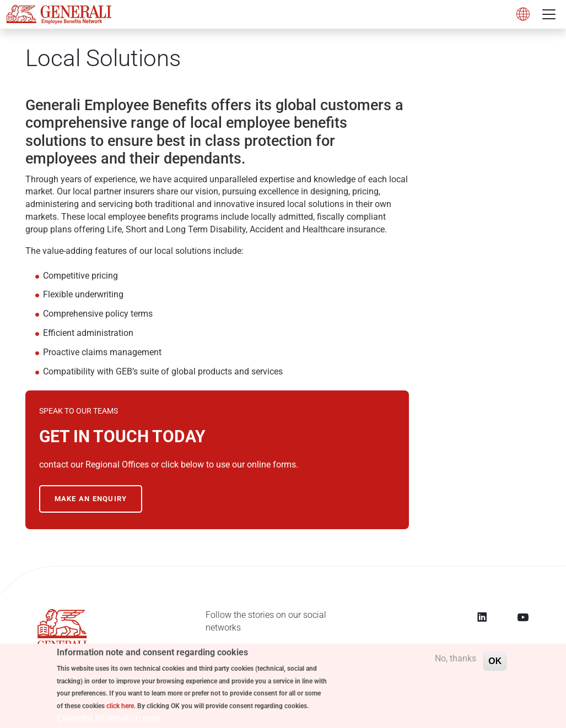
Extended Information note (108, 721)
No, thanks (456, 662)
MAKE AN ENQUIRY (91, 499)
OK (495, 664)
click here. (121, 709)
